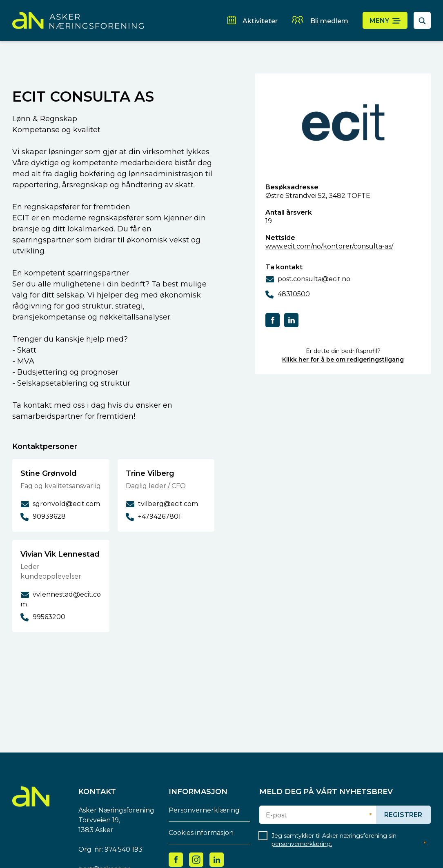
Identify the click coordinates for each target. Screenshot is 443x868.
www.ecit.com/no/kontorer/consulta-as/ (329, 246)
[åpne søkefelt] (422, 20)
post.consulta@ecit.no (314, 279)
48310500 (294, 294)
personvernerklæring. (302, 844)
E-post (276, 815)
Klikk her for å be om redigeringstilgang (343, 360)
